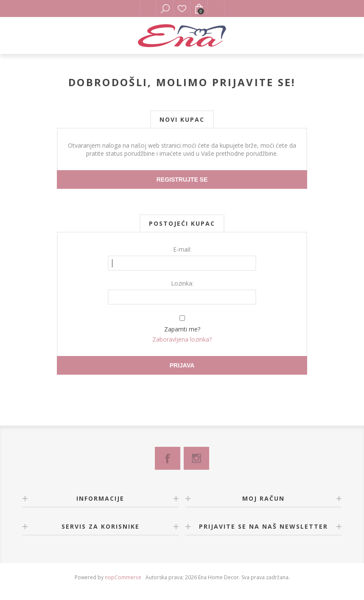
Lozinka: (182, 283)
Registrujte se (182, 179)
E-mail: (182, 249)
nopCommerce (123, 577)
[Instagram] (196, 458)
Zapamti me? (182, 329)
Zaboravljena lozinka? (182, 339)
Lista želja (182, 8)
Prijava (182, 365)
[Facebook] (168, 458)
